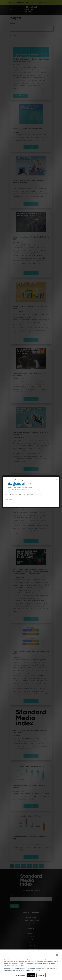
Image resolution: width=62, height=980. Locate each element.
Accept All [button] (31, 975)
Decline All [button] (41, 975)
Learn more (8, 499)
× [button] (57, 955)
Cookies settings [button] (21, 975)
